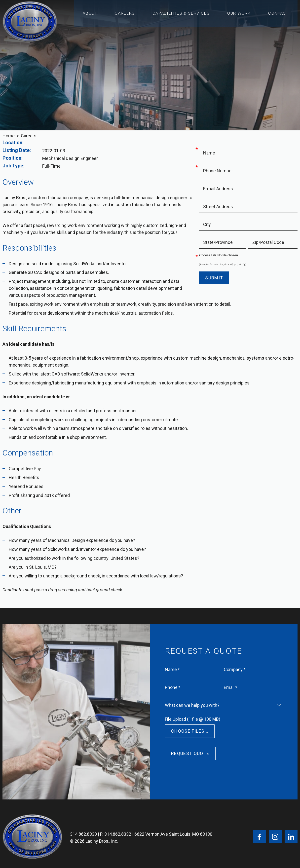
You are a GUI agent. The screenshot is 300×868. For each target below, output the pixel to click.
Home (9, 136)
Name (209, 153)
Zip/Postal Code (268, 242)
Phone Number (218, 171)
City (207, 225)
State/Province (218, 242)
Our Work (239, 15)
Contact (279, 15)
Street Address (218, 207)
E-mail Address (218, 189)
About (90, 15)
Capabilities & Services (181, 15)
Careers (125, 15)
